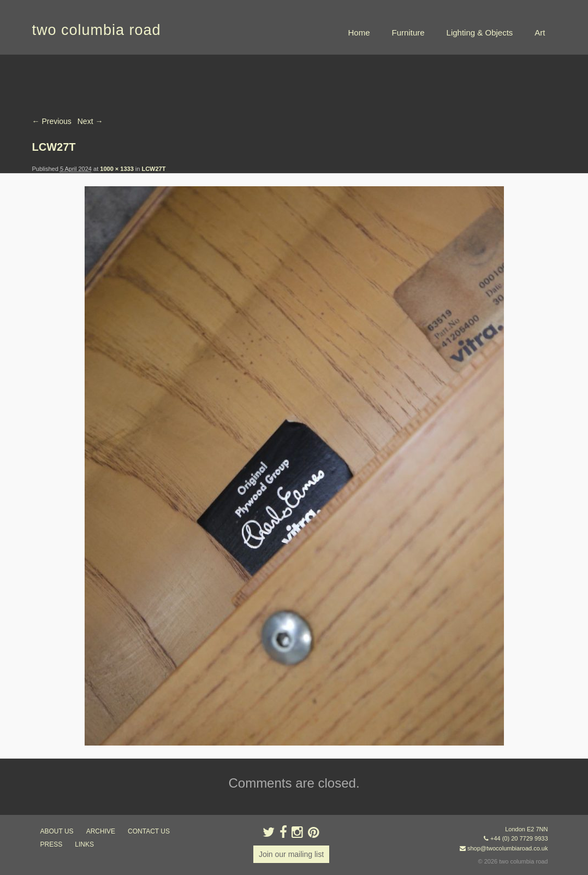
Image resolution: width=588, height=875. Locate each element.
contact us (149, 831)
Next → (90, 121)
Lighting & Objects (480, 32)
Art (540, 32)
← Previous (52, 121)
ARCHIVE (101, 831)
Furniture (408, 32)
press (52, 844)
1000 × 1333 (117, 169)
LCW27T (153, 169)
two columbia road (97, 30)
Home (359, 32)
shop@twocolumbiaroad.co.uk (508, 848)
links (84, 844)
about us (57, 831)
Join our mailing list (291, 854)
